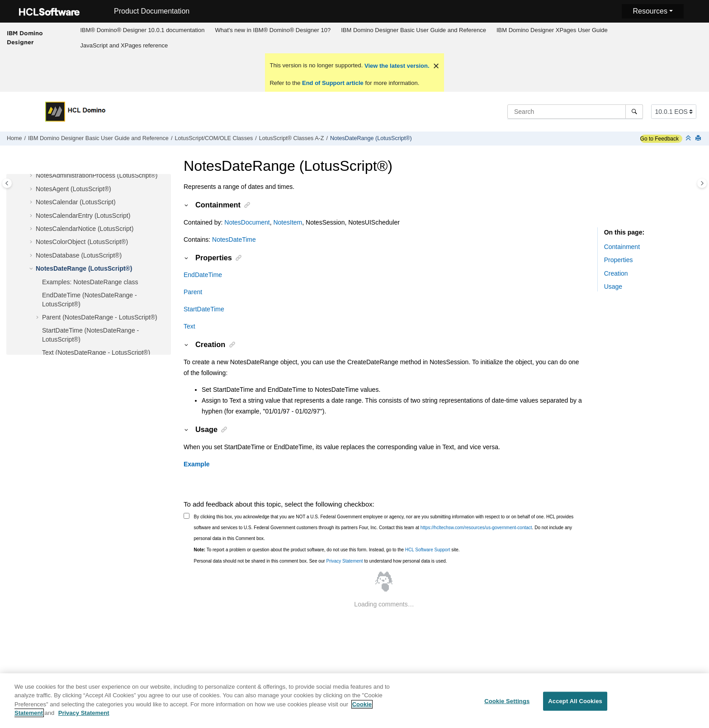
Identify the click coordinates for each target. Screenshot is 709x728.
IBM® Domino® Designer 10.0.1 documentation (142, 30)
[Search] (634, 112)
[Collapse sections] (689, 139)
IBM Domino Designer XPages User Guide (552, 30)
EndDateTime (203, 275)
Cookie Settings (507, 706)
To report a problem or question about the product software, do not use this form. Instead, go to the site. (327, 550)
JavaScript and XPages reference (124, 45)
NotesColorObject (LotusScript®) (82, 242)
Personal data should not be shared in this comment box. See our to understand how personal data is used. (321, 561)
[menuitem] (142, 30)
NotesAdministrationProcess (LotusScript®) (97, 175)
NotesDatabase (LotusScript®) (79, 255)
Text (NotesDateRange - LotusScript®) (96, 352)
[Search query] (575, 112)
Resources (650, 11)
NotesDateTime (234, 240)
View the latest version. (396, 66)
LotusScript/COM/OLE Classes (214, 138)
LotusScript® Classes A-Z (292, 138)
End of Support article (333, 83)
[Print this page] (699, 139)
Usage (613, 287)
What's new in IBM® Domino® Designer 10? (273, 30)
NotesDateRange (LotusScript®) (371, 138)
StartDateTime (204, 309)
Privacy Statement (344, 561)
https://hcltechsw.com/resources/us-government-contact (476, 528)
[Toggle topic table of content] (702, 183)
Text (189, 326)
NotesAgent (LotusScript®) (73, 189)
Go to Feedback (659, 139)
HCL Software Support (428, 550)
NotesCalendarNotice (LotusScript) (85, 229)
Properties (619, 260)
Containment (622, 247)
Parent (193, 292)
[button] (32, 176)
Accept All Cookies (575, 706)
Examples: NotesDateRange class (90, 282)
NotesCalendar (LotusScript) (76, 202)
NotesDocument (247, 222)
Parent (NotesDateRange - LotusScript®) (100, 317)
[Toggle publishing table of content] (7, 183)
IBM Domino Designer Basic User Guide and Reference (414, 30)
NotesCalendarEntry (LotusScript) (83, 216)
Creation (616, 273)
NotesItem (288, 222)
